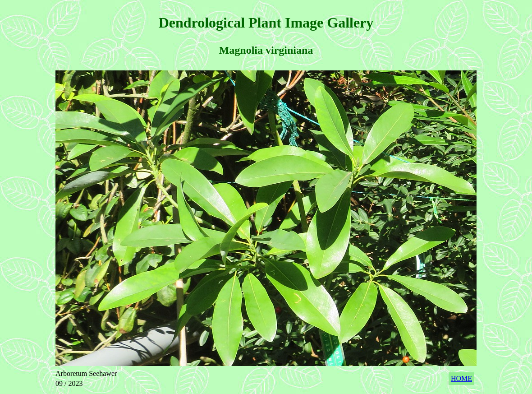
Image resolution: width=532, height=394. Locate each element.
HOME (461, 378)
